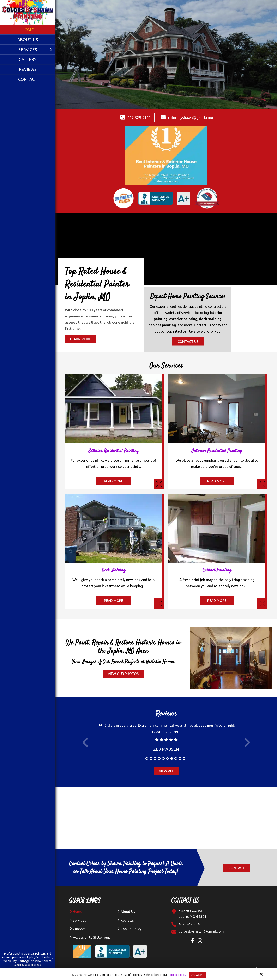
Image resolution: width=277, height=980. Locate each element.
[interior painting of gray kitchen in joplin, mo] (217, 377)
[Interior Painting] (262, 484)
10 (184, 758)
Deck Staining (113, 570)
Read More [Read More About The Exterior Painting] (114, 481)
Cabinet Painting (217, 570)
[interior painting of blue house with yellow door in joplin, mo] (113, 377)
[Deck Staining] (159, 603)
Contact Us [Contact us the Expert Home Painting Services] (188, 342)
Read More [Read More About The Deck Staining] (114, 600)
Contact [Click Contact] (237, 868)
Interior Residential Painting (217, 451)
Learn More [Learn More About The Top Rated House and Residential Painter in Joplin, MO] (80, 339)
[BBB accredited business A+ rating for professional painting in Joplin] (164, 198)
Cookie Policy (177, 975)
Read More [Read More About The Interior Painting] (217, 481)
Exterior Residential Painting (113, 451)
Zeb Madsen (166, 749)
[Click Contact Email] (201, 931)
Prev (86, 745)
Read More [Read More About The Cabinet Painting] (217, 600)
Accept (198, 975)
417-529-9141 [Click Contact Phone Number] (139, 118)
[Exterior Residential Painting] (159, 484)
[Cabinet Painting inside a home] (262, 603)
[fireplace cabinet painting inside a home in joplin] (217, 497)
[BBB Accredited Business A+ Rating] (122, 948)
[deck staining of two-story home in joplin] (113, 497)
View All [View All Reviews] (166, 771)
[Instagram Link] (201, 941)
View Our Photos (123, 674)
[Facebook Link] (194, 941)
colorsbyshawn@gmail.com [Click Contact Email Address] (191, 118)
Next (247, 745)
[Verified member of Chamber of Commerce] (207, 198)
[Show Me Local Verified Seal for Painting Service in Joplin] (124, 198)
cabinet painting (162, 325)
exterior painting (183, 319)
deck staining (210, 319)
